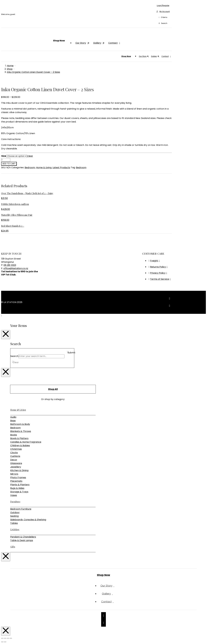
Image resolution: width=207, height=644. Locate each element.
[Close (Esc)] (11, 638)
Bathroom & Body (20, 424)
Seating (14, 516)
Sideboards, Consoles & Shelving (28, 520)
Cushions (15, 456)
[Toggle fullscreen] (5, 638)
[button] (163, 17)
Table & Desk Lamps (22, 540)
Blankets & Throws (21, 431)
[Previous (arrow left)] (2, 642)
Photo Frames (18, 477)
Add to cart (9, 164)
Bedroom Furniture (21, 509)
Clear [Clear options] (30, 156)
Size (4, 156)
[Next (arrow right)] (5, 642)
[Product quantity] (6, 160)
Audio (13, 417)
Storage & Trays (19, 492)
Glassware (16, 463)
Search (14, 356)
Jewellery (16, 467)
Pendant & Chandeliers (23, 537)
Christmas (16, 449)
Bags (13, 421)
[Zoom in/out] (2, 638)
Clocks (14, 453)
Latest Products (61, 168)
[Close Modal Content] (6, 335)
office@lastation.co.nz (16, 268)
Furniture (15, 502)
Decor (14, 460)
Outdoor (15, 512)
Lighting (15, 529)
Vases (14, 495)
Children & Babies (20, 445)
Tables (14, 523)
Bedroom (30, 168)
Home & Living (44, 168)
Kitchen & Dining (19, 470)
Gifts (13, 547)
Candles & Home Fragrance (26, 442)
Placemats (16, 481)
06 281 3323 (10, 265)
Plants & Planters (20, 485)
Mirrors (14, 474)
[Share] (8, 638)
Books (14, 435)
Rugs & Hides (17, 488)
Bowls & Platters (19, 438)
